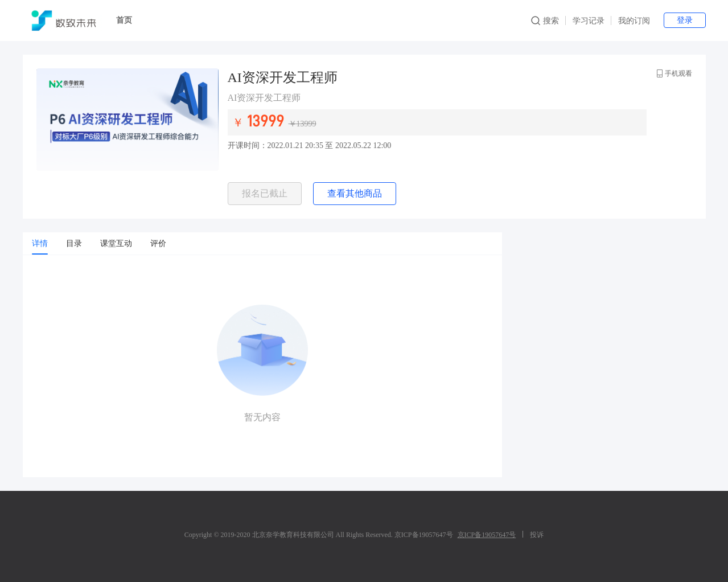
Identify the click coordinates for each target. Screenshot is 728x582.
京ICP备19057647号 (487, 535)
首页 (124, 20)
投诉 (537, 535)
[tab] (40, 244)
